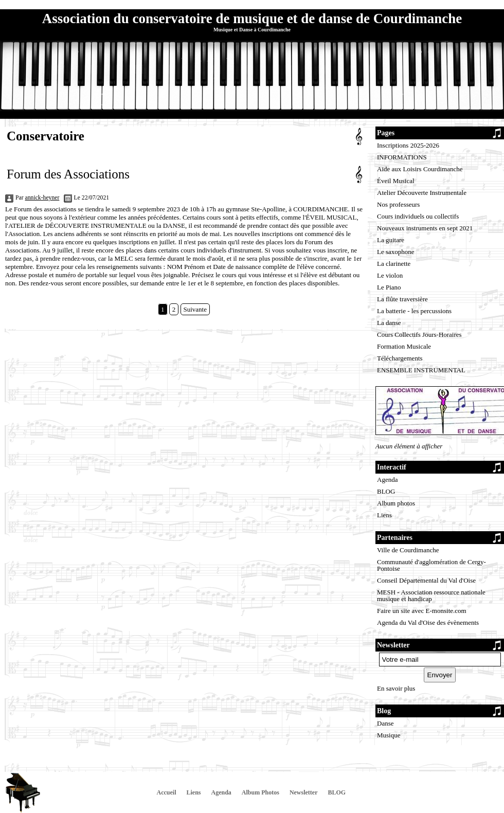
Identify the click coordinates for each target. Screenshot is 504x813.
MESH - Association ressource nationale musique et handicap (431, 595)
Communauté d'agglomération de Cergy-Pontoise (431, 565)
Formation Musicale (404, 346)
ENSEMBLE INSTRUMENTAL (421, 370)
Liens (384, 515)
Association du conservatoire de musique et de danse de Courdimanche (252, 19)
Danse (385, 723)
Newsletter (304, 792)
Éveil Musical (396, 181)
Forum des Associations (68, 174)
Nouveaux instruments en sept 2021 (425, 228)
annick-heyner (42, 198)
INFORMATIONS (402, 157)
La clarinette (394, 264)
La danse (389, 323)
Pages (386, 133)
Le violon (390, 275)
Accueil (167, 792)
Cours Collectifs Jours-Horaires (419, 335)
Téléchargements (400, 358)
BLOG (386, 491)
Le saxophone (396, 252)
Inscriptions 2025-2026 (408, 145)
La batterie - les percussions (414, 311)
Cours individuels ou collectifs (418, 216)
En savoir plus (396, 688)
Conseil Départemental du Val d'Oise (426, 580)
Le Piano (389, 287)
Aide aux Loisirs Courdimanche (420, 169)
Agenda (387, 480)
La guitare (391, 240)
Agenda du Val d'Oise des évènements (428, 622)
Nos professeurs (398, 204)
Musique (389, 735)
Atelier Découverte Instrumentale (422, 193)
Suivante (195, 309)
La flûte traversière (402, 299)
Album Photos (260, 792)
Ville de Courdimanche (408, 550)
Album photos (396, 503)
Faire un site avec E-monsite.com (422, 611)
